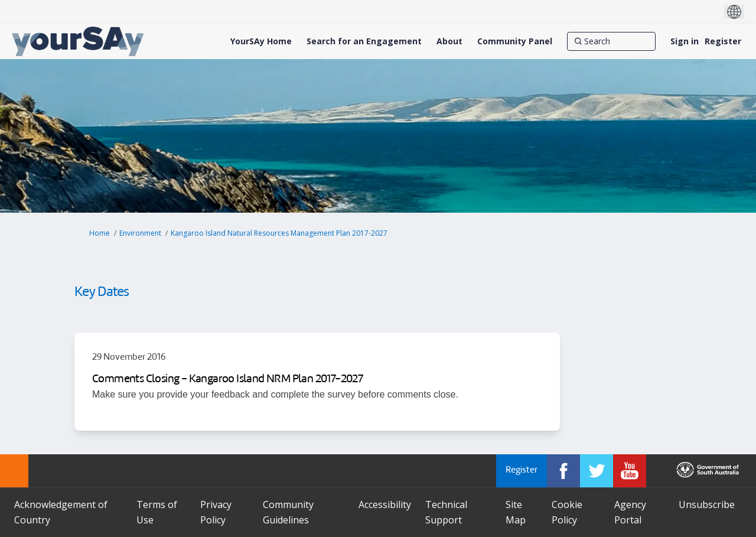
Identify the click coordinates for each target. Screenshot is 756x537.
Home (100, 233)
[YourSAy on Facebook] (563, 471)
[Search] (611, 41)
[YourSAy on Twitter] (597, 471)
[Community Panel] (515, 41)
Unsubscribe (707, 505)
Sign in (685, 41)
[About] (449, 41)
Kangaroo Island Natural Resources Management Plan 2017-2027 (279, 233)
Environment (140, 233)
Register (723, 41)
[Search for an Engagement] (364, 41)
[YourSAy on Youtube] (630, 471)
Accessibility (385, 505)
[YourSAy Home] (261, 41)
